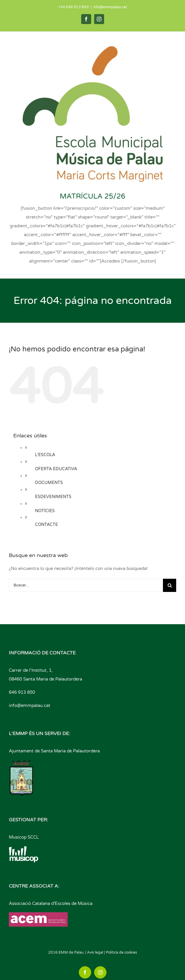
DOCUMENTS (49, 483)
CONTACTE (46, 525)
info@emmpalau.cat (110, 7)
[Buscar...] (86, 585)
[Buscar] (170, 585)
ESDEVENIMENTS (53, 497)
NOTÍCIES (45, 511)
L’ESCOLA (45, 455)
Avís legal (95, 952)
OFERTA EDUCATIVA (56, 469)
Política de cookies (121, 952)
